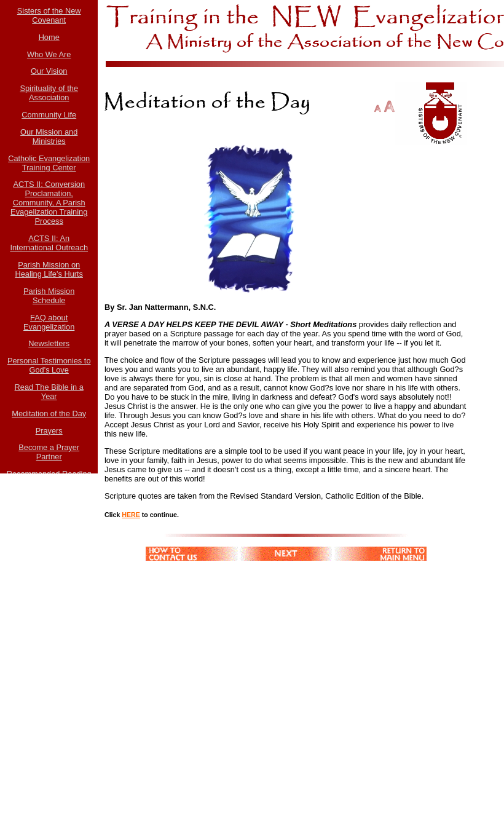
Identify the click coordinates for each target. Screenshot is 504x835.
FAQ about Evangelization (49, 322)
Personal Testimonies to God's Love (49, 365)
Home (49, 37)
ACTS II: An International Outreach (49, 243)
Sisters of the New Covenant (49, 15)
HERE (131, 515)
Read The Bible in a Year (49, 392)
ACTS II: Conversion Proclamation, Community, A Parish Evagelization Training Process (49, 203)
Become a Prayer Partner (49, 452)
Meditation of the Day (49, 414)
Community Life (49, 115)
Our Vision (49, 71)
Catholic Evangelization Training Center (49, 163)
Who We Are (49, 54)
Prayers (49, 431)
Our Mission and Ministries (49, 137)
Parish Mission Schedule (49, 296)
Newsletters (49, 343)
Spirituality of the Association (49, 93)
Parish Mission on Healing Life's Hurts (49, 269)
